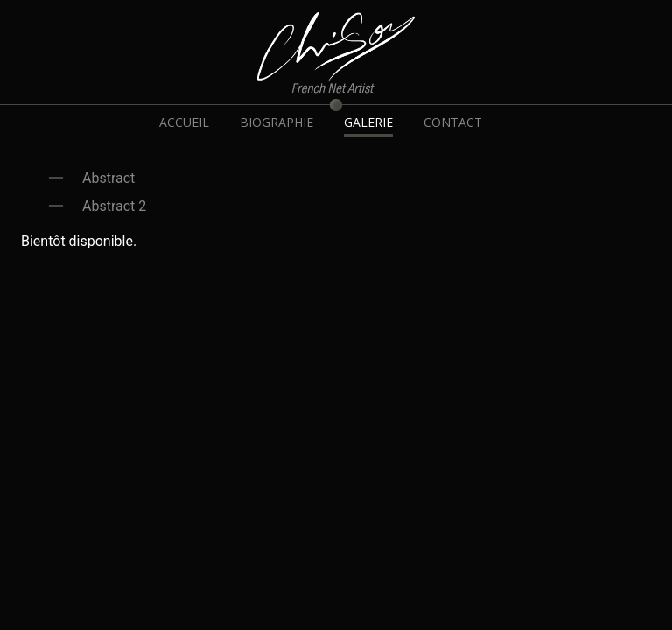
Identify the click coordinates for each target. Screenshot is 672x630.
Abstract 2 (114, 206)
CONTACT (453, 122)
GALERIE (368, 122)
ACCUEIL (184, 122)
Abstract (108, 178)
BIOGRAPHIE (276, 122)
